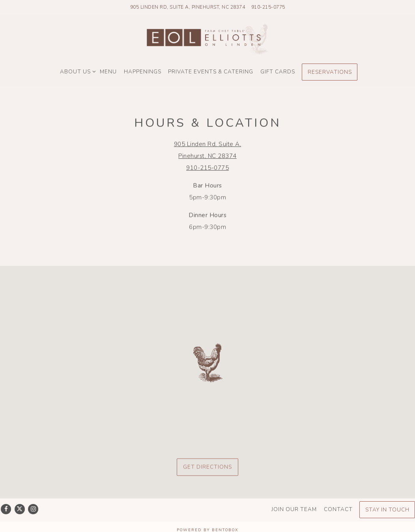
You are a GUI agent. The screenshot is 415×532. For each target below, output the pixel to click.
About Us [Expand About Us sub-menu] (77, 71)
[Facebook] (6, 509)
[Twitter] (20, 509)
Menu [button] (108, 72)
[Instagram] (33, 509)
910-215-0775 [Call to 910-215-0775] (268, 7)
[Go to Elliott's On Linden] (188, 7)
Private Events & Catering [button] (211, 72)
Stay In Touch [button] (387, 510)
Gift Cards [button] (278, 72)
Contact (338, 509)
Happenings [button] (143, 72)
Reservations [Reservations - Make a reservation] (330, 72)
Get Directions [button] (207, 469)
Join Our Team (294, 509)
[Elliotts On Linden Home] (207, 39)
